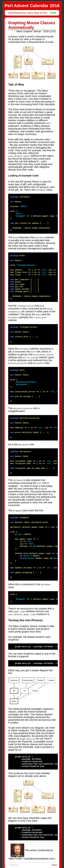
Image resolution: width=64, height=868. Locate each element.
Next (54, 861)
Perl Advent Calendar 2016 (32, 6)
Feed (53, 13)
